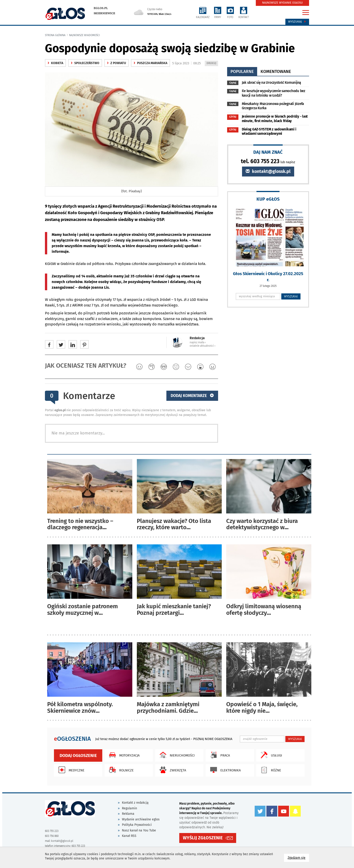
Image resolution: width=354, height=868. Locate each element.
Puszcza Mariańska (150, 63)
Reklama (128, 814)
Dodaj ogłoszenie (78, 755)
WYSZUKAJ (291, 296)
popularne (242, 71)
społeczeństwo (85, 63)
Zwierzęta (172, 770)
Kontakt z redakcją (135, 803)
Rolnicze (120, 770)
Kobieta (55, 63)
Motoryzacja (123, 755)
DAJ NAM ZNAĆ (268, 152)
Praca (219, 755)
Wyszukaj (297, 22)
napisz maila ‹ (198, 342)
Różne (270, 770)
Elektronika (224, 770)
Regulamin (129, 808)
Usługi (270, 755)
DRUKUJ (212, 64)
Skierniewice (104, 13)
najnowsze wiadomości (85, 35)
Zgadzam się (298, 858)
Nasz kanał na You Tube (139, 830)
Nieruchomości (176, 755)
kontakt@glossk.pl (268, 171)
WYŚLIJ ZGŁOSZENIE (203, 838)
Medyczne (70, 770)
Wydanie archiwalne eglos (141, 819)
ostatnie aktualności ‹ (203, 346)
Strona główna (55, 35)
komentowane (276, 71)
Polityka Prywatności (137, 825)
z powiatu (116, 63)
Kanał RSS (129, 836)
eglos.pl (101, 8)
